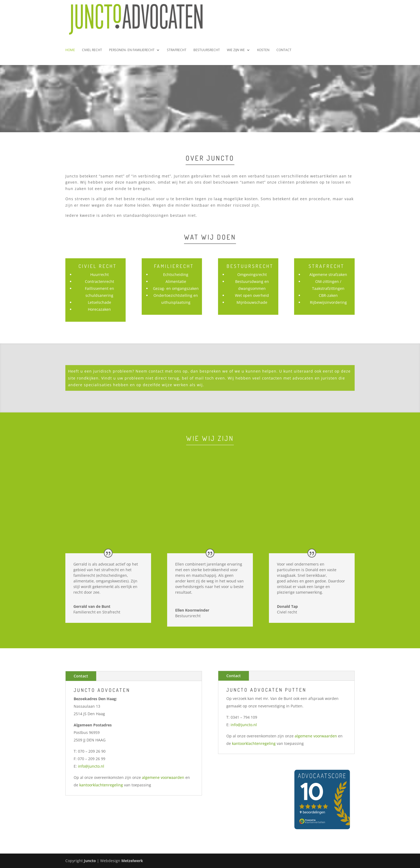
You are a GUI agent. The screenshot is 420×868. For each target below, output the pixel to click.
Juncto (90, 861)
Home (70, 54)
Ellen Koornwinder (192, 610)
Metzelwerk (132, 861)
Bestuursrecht (207, 54)
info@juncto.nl (91, 766)
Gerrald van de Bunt (92, 606)
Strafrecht (177, 54)
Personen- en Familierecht (132, 54)
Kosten (263, 54)
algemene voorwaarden (163, 777)
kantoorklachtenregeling (101, 785)
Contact (284, 54)
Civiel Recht (92, 54)
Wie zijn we (236, 54)
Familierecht (174, 266)
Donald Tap (287, 606)
